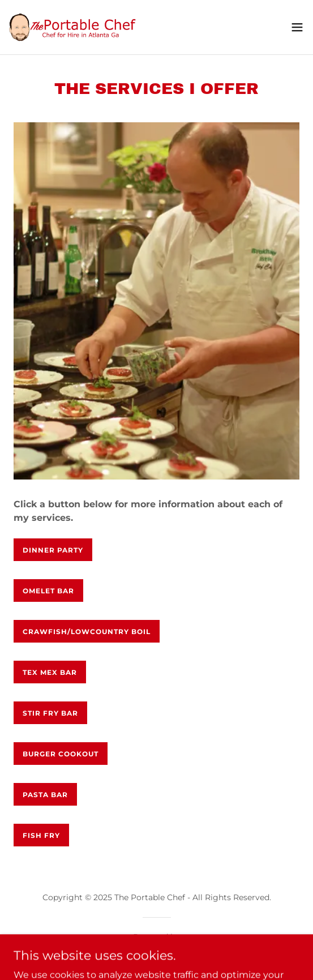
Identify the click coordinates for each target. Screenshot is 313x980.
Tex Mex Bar (50, 672)
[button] (297, 27)
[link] (72, 27)
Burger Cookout (61, 754)
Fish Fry (41, 835)
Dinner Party (53, 550)
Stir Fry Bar (50, 713)
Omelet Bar (48, 591)
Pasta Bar (45, 795)
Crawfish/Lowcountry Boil (87, 632)
